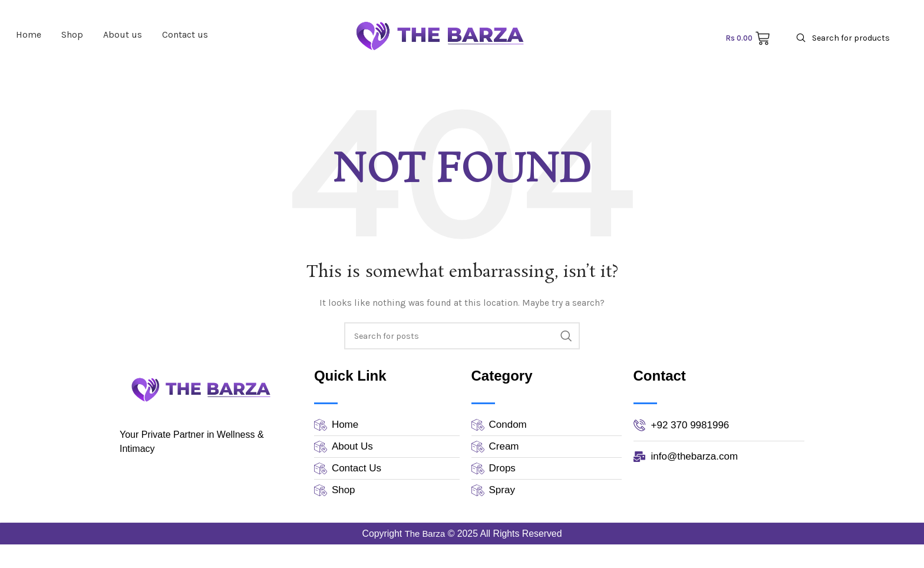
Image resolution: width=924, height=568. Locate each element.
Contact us (185, 34)
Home (29, 34)
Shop (72, 34)
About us (123, 34)
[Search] (850, 38)
